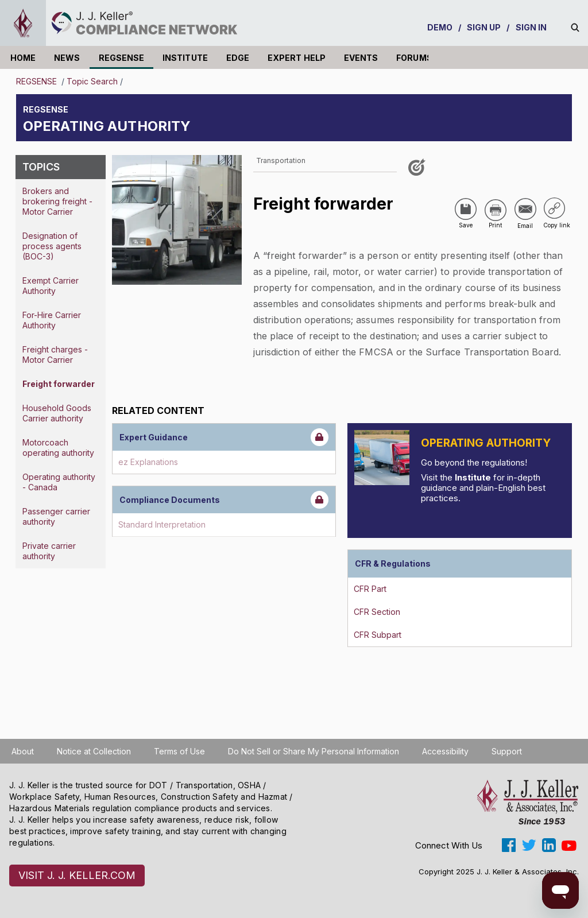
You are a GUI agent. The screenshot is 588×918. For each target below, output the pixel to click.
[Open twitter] (529, 845)
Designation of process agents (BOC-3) (52, 246)
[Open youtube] (569, 845)
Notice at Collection (94, 751)
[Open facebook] (508, 845)
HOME (23, 58)
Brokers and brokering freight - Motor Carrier (57, 201)
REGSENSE (122, 58)
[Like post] (419, 171)
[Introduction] (382, 458)
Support (507, 751)
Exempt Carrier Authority (51, 286)
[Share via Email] (525, 209)
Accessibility (445, 751)
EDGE (238, 58)
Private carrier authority (49, 551)
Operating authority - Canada (59, 482)
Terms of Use (179, 751)
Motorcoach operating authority (58, 448)
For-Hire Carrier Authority (52, 320)
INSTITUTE (185, 58)
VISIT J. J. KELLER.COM (77, 875)
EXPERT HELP (297, 58)
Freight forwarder (59, 384)
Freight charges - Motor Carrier (55, 355)
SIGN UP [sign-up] (484, 27)
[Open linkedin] (549, 845)
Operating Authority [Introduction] (486, 443)
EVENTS (361, 58)
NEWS (67, 58)
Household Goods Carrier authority (57, 413)
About (23, 751)
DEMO (440, 27)
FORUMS (414, 58)
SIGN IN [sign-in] (531, 27)
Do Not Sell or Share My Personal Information (314, 751)
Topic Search (92, 81)
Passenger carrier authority (56, 516)
